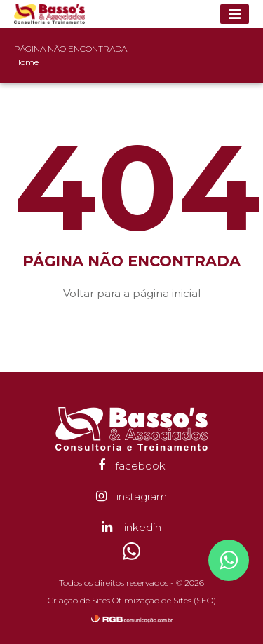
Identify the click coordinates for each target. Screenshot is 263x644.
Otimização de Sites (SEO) (164, 600)
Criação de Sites (79, 600)
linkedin (131, 527)
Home (26, 62)
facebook (132, 466)
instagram (131, 496)
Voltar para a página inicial (132, 293)
